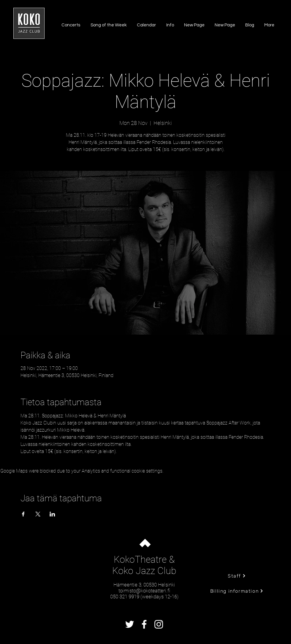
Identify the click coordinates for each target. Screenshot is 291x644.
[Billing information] (237, 591)
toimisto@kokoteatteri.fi (144, 591)
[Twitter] (130, 624)
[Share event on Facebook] (23, 514)
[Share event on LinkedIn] (52, 514)
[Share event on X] (38, 514)
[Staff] (237, 576)
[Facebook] (144, 624)
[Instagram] (159, 624)
